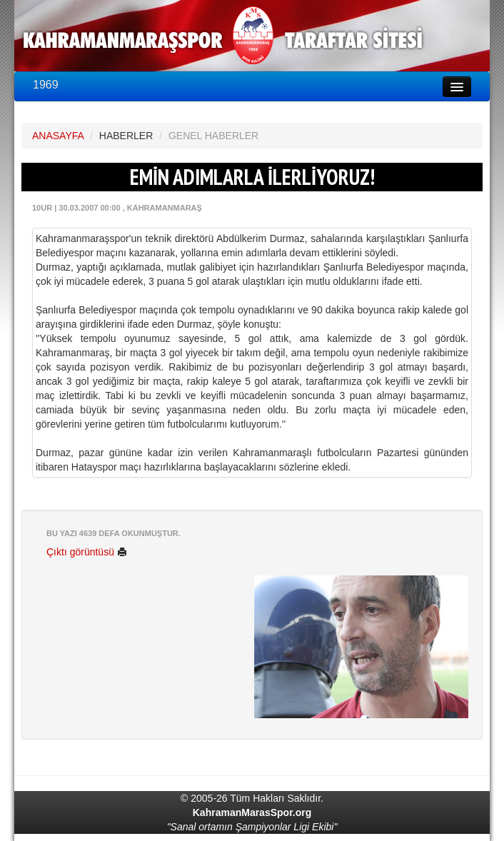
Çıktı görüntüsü (87, 552)
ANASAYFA (58, 136)
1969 (46, 85)
